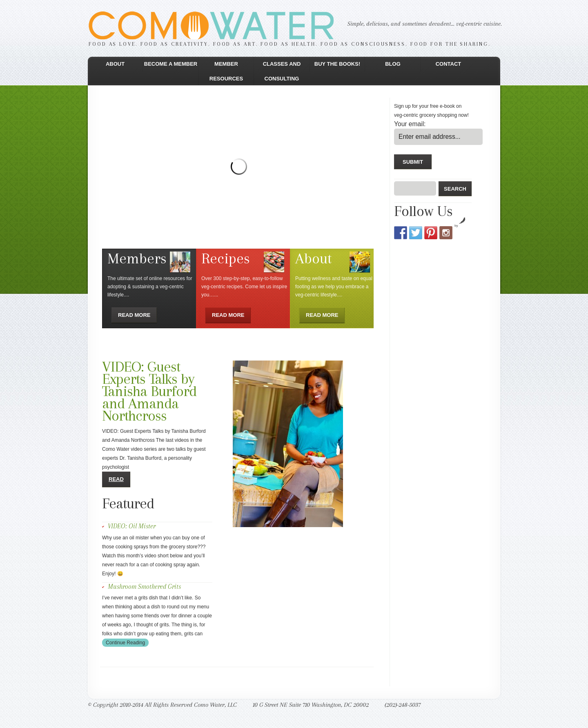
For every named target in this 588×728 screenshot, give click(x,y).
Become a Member (171, 64)
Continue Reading (125, 643)
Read (116, 479)
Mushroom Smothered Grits (144, 587)
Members (137, 258)
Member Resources (226, 71)
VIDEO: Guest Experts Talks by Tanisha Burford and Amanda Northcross (149, 391)
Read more (134, 315)
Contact (449, 64)
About (115, 64)
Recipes (226, 258)
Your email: (410, 124)
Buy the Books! (337, 64)
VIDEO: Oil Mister (132, 526)
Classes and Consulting (282, 71)
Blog (393, 64)
